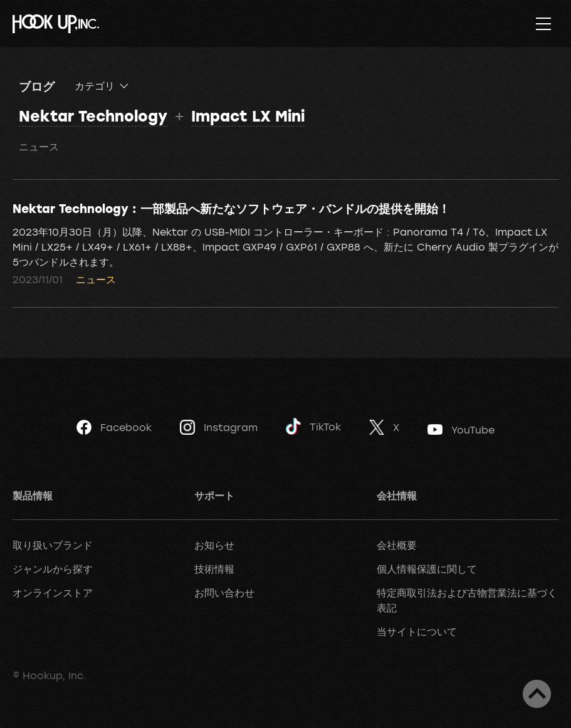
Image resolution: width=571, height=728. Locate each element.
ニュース (39, 147)
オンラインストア (53, 593)
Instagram (219, 427)
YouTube (461, 430)
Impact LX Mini (248, 116)
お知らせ (214, 545)
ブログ (37, 86)
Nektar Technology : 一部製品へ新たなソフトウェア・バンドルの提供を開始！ (231, 208)
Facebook (114, 427)
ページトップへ (537, 694)
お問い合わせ (224, 593)
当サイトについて (417, 632)
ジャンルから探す (53, 569)
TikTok (313, 426)
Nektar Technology (93, 116)
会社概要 (397, 545)
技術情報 (214, 569)
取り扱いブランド (53, 545)
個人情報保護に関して (427, 569)
